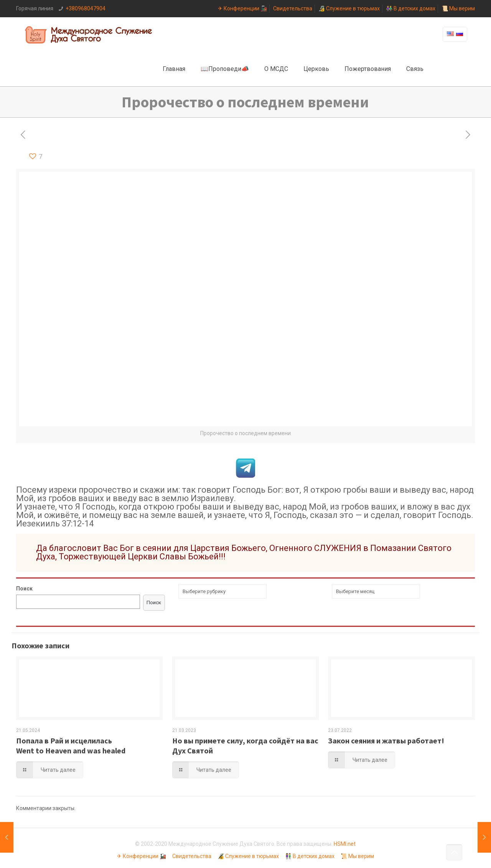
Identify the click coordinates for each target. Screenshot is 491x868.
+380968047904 (86, 8)
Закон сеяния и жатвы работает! (386, 741)
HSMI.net (345, 844)
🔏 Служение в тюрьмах (349, 8)
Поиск (24, 589)
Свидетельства (293, 8)
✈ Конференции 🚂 (242, 8)
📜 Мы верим (458, 8)
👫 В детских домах (411, 8)
